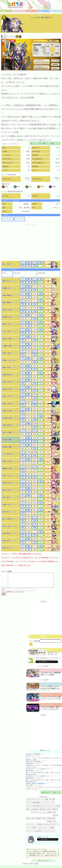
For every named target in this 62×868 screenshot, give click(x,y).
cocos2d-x (38, 834)
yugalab (3, 11)
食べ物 (52, 802)
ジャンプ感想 (31, 831)
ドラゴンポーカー (50, 834)
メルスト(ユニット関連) (46, 831)
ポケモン (30, 834)
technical (41, 11)
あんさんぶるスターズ (51, 827)
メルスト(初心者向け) (34, 809)
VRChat (55, 812)
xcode (49, 824)
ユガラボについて (33, 802)
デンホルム (35, 815)
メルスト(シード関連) (34, 827)
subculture (29, 11)
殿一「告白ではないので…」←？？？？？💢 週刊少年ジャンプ (37, 772)
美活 (44, 821)
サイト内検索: (34, 644)
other (52, 11)
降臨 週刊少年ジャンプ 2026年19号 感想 (33, 757)
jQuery (56, 818)
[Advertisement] (31, 244)
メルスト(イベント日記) (52, 809)
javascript (35, 812)
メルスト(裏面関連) (33, 805)
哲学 (28, 812)
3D (54, 815)
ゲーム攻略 (44, 802)
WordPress (51, 821)
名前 (3, 592)
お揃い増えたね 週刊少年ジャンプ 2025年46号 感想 (35, 786)
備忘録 (38, 821)
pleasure (16, 11)
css (54, 824)
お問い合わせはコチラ (44, 863)
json (49, 812)
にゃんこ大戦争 (46, 815)
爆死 (28, 821)
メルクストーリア (48, 805)
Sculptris (43, 812)
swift (33, 821)
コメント (4, 590)
